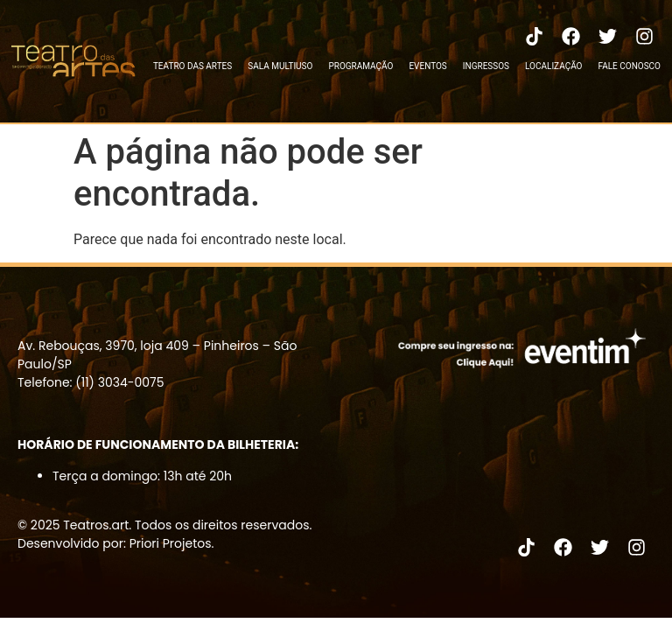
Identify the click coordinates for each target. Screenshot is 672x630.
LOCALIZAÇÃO (553, 66)
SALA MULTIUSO (280, 66)
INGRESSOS (486, 66)
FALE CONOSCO (629, 66)
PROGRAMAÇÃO (360, 66)
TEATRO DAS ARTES (192, 66)
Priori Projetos (171, 543)
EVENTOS (427, 66)
